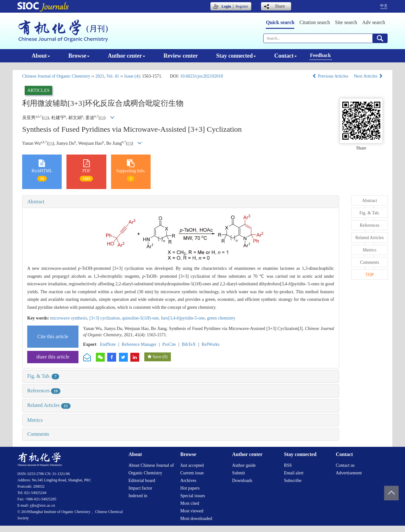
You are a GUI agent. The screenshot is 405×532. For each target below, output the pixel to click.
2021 (100, 76)
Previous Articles (331, 76)
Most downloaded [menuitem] (196, 519)
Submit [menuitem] (239, 473)
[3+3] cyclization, (106, 318)
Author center (127, 56)
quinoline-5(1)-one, (142, 318)
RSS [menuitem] (288, 465)
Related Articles (49, 405)
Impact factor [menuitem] (140, 488)
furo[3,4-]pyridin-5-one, (184, 318)
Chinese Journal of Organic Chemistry (56, 76)
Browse (79, 56)
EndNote (108, 344)
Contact (286, 56)
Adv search (374, 22)
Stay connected (236, 56)
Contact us (345, 465)
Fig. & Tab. (43, 376)
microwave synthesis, (70, 318)
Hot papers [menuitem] (190, 488)
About (41, 56)
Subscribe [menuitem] (293, 481)
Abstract (36, 202)
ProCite (169, 344)
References (44, 391)
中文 (384, 6)
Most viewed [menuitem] (192, 511)
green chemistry (221, 318)
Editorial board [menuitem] (142, 481)
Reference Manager (139, 344)
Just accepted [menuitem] (192, 465)
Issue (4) (132, 76)
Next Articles (368, 76)
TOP (370, 275)
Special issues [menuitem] (193, 496)
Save (157, 357)
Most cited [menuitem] (190, 503)
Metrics (35, 420)
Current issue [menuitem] (192, 473)
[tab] (181, 202)
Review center (181, 56)
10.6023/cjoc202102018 (202, 76)
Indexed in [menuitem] (138, 496)
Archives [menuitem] (188, 481)
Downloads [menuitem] (242, 481)
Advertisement (349, 473)
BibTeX (189, 344)
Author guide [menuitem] (244, 465)
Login (226, 6)
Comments (38, 434)
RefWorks (210, 344)
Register (242, 6)
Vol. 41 (113, 76)
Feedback (321, 55)
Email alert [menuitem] (294, 473)
